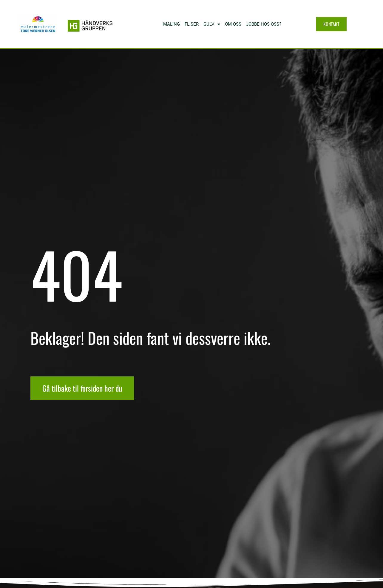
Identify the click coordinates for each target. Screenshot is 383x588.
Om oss (233, 24)
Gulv (212, 24)
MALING (172, 24)
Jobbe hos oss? (264, 24)
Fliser (192, 24)
